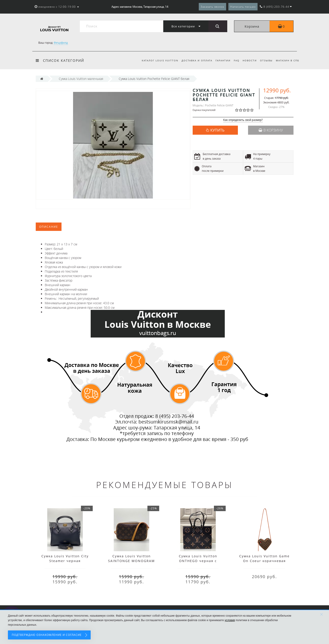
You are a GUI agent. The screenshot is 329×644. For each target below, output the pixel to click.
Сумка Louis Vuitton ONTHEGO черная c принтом (198, 561)
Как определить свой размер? (243, 120)
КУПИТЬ (217, 130)
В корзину (271, 130)
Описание (49, 227)
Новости (248, 60)
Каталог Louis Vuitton (156, 60)
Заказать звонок (212, 7)
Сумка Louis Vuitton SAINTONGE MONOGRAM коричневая (131, 561)
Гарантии (220, 60)
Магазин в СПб (288, 60)
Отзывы (266, 60)
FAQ (235, 60)
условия (230, 620)
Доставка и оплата (193, 60)
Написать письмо (243, 7)
